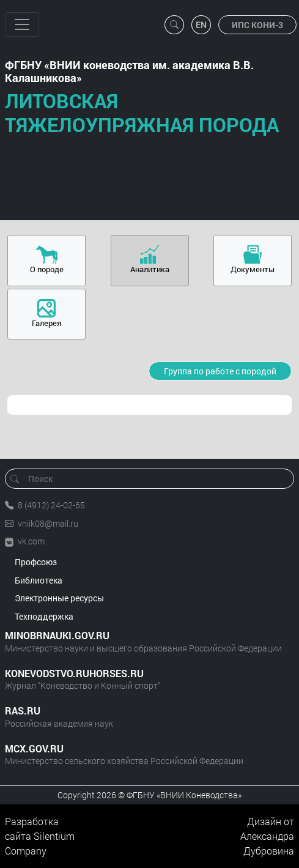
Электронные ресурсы (59, 598)
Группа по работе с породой (220, 371)
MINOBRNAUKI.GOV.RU (57, 635)
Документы (253, 269)
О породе (47, 269)
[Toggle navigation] (22, 24)
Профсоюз (36, 562)
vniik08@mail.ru (48, 523)
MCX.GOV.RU (34, 748)
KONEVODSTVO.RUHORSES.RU (74, 673)
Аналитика (150, 269)
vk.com (31, 541)
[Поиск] (153, 479)
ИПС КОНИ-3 (257, 25)
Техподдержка (44, 616)
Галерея (46, 323)
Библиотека (39, 580)
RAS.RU (23, 710)
